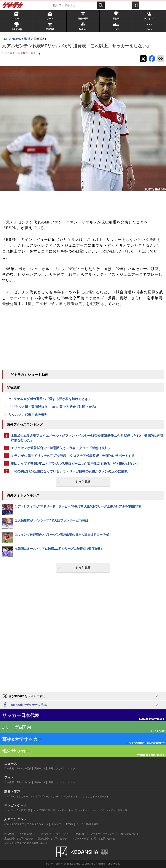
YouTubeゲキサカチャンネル (20, 796)
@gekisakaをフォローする (24, 696)
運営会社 (46, 834)
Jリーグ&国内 (24, 768)
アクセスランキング (38, 824)
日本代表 (9, 768)
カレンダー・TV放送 (62, 824)
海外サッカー (56, 768)
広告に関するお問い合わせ (19, 838)
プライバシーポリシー (102, 834)
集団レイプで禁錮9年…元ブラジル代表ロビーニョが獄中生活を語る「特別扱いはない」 (75, 464)
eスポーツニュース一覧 (91, 810)
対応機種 (9, 834)
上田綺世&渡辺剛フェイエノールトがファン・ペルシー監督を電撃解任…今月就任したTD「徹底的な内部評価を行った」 (87, 438)
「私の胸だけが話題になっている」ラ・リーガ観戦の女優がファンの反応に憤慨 (69, 471)
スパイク (70, 768)
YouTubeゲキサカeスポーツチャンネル (59, 796)
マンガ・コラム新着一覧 (17, 810)
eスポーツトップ (67, 810)
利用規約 (81, 834)
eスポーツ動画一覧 (117, 810)
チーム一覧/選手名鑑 (88, 824)
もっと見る (83, 482)
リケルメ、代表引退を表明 (28, 414)
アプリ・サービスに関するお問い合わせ (94, 838)
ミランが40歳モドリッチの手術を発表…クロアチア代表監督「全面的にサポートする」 (74, 456)
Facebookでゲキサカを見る (25, 705)
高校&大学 (40, 768)
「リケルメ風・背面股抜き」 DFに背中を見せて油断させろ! (52, 407)
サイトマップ (63, 834)
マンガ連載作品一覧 (44, 810)
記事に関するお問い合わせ (53, 838)
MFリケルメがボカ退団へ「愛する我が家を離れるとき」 (50, 399)
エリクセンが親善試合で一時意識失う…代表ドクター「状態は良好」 (61, 448)
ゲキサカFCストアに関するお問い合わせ (26, 843)
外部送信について (129, 834)
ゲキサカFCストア (14, 824)
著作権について (28, 834)
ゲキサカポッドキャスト (96, 796)
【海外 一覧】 (28, 53)
